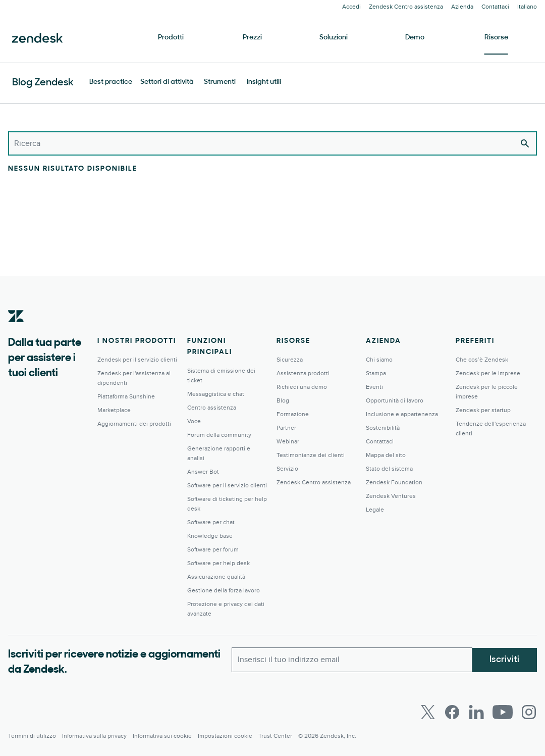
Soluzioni (334, 38)
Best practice (111, 82)
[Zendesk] (16, 332)
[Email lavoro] (352, 660)
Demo (415, 38)
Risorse (496, 38)
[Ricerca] (272, 143)
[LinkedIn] (476, 712)
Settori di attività (167, 82)
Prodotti (171, 38)
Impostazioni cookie (225, 736)
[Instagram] (529, 712)
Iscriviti (504, 659)
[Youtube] (503, 712)
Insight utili (264, 82)
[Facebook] (452, 712)
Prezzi (252, 38)
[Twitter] (428, 712)
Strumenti (220, 82)
